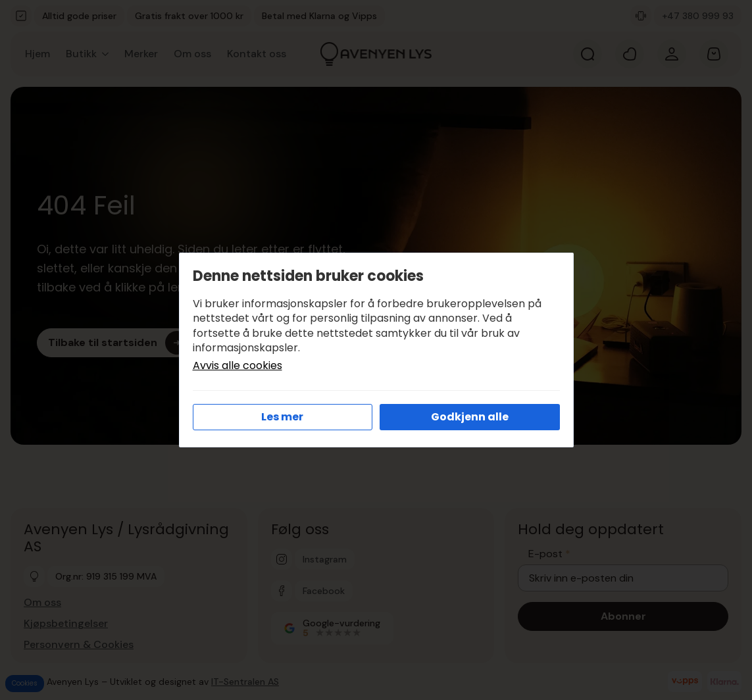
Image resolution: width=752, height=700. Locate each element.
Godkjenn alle (470, 417)
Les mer (282, 417)
